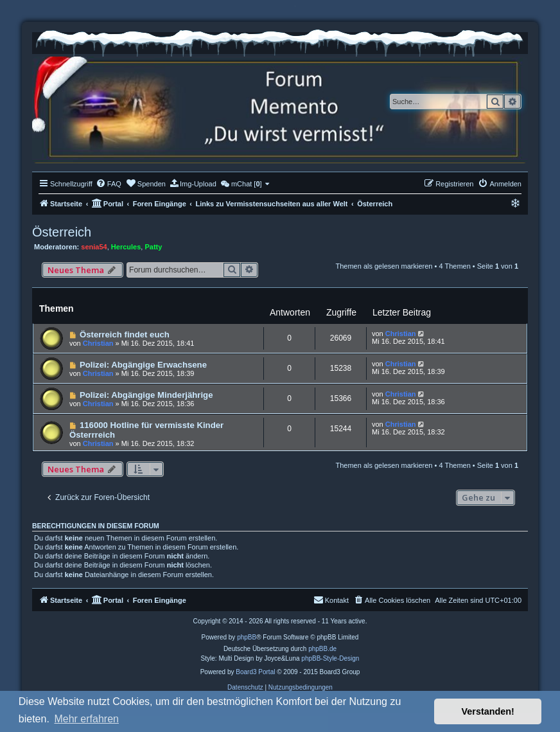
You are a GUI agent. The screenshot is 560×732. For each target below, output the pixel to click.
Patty (153, 247)
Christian (98, 343)
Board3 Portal (255, 672)
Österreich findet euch (125, 335)
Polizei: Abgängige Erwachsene (143, 365)
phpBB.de (322, 649)
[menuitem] (109, 184)
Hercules (126, 247)
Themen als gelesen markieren (384, 266)
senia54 (94, 247)
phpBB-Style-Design (330, 658)
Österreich (62, 232)
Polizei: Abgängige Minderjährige (146, 395)
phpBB (247, 637)
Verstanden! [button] (488, 711)
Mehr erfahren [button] (86, 719)
